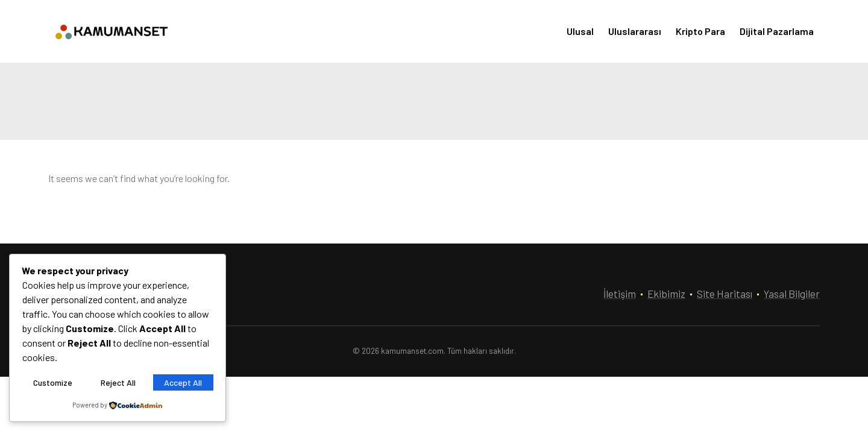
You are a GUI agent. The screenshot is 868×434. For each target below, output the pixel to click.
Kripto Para (700, 31)
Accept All (183, 382)
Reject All (118, 382)
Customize (53, 382)
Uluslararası (635, 31)
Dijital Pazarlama (777, 31)
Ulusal (580, 31)
